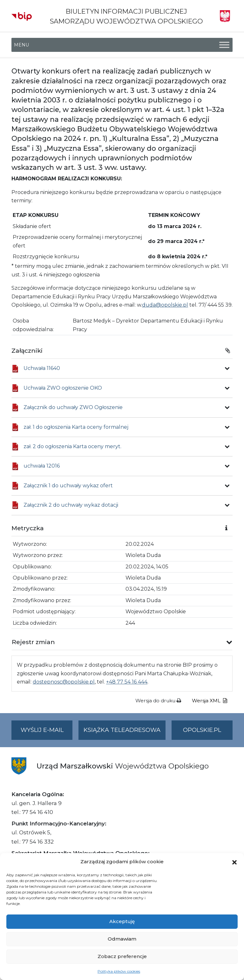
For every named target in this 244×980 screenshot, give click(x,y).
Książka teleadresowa (122, 730)
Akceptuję (122, 921)
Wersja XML (210, 701)
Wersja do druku (158, 701)
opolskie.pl (202, 730)
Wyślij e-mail (47, 733)
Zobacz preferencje (122, 956)
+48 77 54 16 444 (127, 682)
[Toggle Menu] (224, 45)
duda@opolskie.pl (165, 305)
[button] (234, 862)
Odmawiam (122, 939)
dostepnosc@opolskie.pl (64, 682)
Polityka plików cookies (119, 971)
